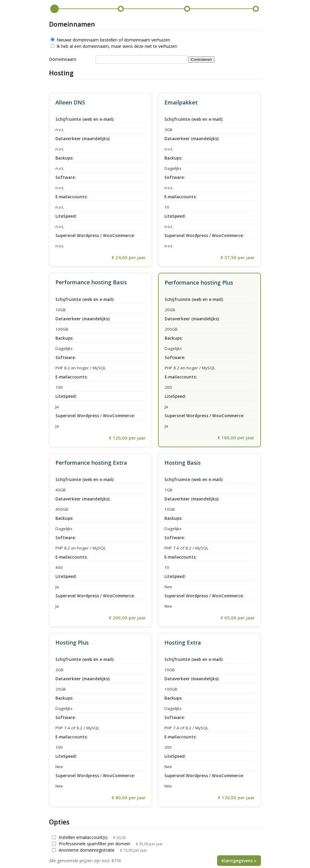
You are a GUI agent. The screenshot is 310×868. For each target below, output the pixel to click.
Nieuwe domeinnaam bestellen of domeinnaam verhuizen (110, 40)
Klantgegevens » (239, 861)
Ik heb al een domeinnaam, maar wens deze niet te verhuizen (114, 46)
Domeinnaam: (63, 59)
